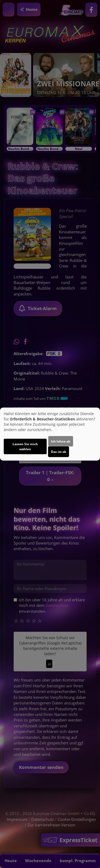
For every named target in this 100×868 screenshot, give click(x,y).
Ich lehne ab (61, 441)
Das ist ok (59, 451)
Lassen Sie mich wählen (25, 446)
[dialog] (50, 434)
